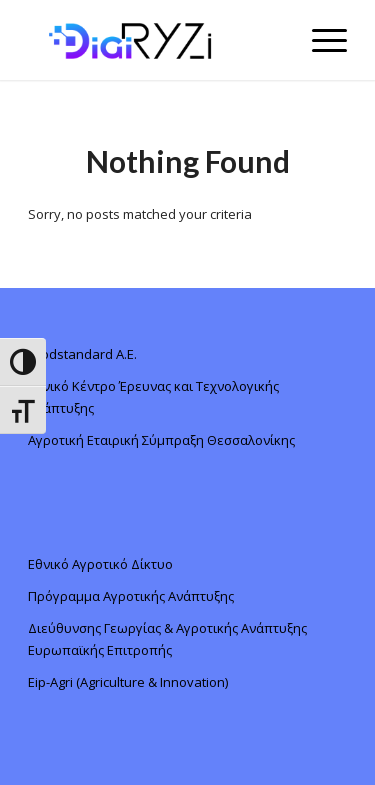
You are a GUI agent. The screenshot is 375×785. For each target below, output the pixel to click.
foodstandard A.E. (82, 354)
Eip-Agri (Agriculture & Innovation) (128, 682)
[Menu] (319, 40)
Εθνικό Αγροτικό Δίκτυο (100, 564)
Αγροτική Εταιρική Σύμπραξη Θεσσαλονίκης (161, 440)
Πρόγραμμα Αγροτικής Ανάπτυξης (131, 596)
